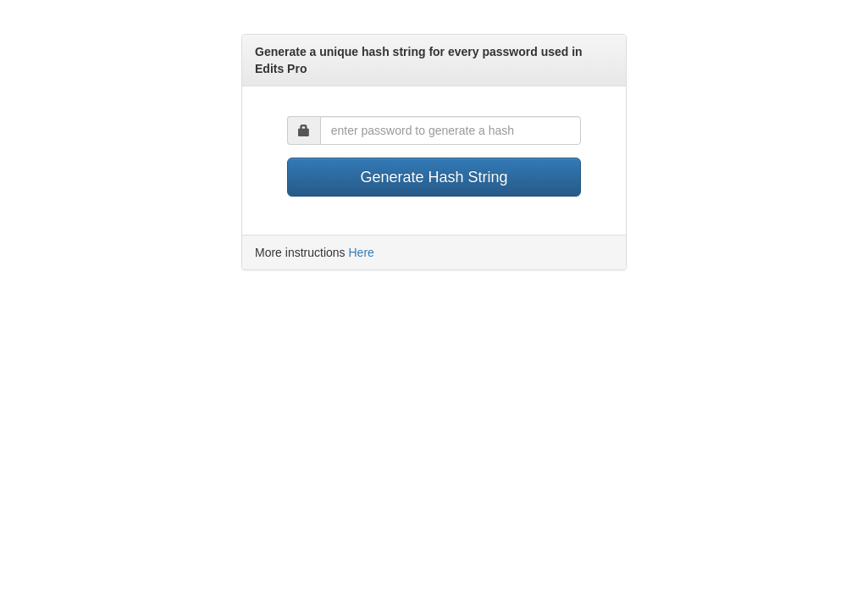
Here (361, 252)
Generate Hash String (434, 177)
